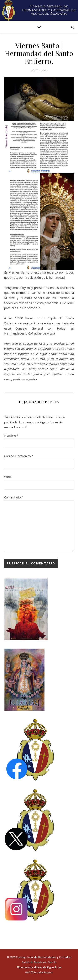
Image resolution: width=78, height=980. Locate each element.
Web (7, 477)
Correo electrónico (19, 456)
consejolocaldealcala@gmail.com (41, 967)
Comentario (14, 497)
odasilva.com (45, 972)
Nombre (11, 435)
